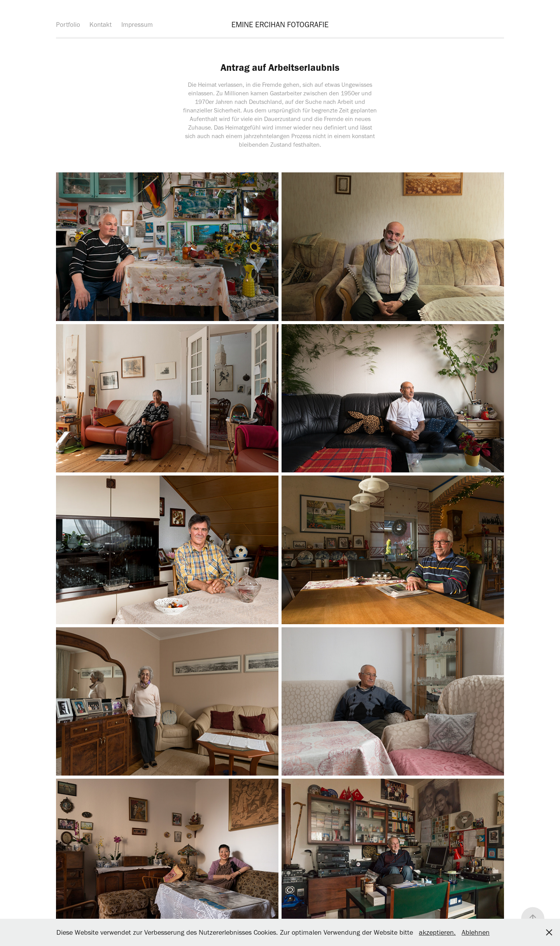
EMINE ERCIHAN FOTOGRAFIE (280, 25)
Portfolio (68, 25)
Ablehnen (476, 932)
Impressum (137, 25)
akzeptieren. (437, 932)
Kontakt (101, 25)
